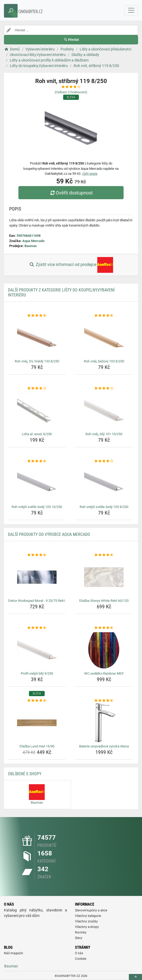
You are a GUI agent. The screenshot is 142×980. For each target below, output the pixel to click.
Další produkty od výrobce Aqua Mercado (49, 534)
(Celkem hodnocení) (71, 92)
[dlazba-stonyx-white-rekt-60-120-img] (104, 577)
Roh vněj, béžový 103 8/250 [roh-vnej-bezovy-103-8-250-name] (104, 361)
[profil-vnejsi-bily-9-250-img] (37, 650)
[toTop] (135, 977)
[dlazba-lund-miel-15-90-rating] (37, 701)
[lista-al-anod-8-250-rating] (37, 388)
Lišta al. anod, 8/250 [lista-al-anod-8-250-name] (37, 434)
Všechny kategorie (88, 916)
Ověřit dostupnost (71, 193)
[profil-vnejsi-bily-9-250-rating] (37, 628)
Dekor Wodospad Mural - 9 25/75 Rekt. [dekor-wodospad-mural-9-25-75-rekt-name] (37, 601)
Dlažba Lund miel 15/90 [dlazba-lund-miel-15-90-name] (37, 746)
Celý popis (90, 174)
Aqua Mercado (33, 241)
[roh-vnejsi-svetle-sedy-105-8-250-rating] (104, 461)
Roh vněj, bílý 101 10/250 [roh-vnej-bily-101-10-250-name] (104, 434)
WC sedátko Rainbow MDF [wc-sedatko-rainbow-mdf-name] (104, 673)
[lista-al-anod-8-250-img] (37, 411)
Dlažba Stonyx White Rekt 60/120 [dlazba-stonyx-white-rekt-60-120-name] (104, 601)
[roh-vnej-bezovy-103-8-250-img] (104, 338)
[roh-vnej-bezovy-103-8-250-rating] (104, 316)
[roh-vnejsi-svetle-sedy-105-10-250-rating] (37, 461)
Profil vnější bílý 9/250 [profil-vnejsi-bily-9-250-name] (37, 673)
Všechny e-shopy (87, 927)
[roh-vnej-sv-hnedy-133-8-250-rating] (37, 316)
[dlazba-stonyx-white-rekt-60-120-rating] (104, 555)
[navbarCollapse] (131, 11)
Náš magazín (14, 953)
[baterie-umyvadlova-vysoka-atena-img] (104, 723)
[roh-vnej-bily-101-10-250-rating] (104, 388)
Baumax (31, 246)
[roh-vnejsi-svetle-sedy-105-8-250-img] (104, 483)
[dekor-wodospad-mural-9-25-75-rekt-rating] (37, 555)
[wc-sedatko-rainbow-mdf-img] (104, 650)
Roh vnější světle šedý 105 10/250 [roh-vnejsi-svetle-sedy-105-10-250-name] (37, 507)
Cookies (81, 959)
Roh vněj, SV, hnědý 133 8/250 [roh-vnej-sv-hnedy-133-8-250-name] (37, 361)
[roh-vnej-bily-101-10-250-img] (104, 411)
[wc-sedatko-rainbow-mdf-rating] (104, 628)
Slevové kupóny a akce (91, 910)
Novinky (81, 932)
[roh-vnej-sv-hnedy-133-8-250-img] (37, 338)
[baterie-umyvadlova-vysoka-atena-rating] (104, 701)
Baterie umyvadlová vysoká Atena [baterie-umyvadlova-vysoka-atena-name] (104, 746)
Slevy (79, 938)
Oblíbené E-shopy (25, 774)
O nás (79, 953)
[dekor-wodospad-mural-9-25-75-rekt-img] (37, 577)
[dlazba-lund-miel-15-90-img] (37, 723)
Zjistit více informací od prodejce (71, 265)
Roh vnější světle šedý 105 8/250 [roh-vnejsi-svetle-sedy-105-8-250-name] (104, 507)
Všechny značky (86, 921)
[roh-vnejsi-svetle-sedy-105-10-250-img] (37, 483)
